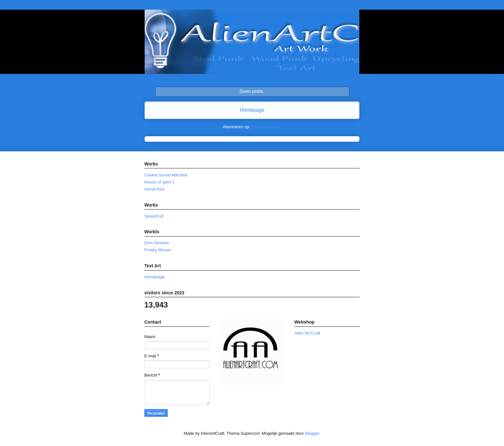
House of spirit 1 (159, 182)
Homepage (252, 110)
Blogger (312, 433)
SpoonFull (154, 216)
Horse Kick (154, 189)
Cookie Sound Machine (166, 175)
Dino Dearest (157, 243)
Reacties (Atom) (266, 127)
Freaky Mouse (157, 250)
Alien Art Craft (307, 333)
